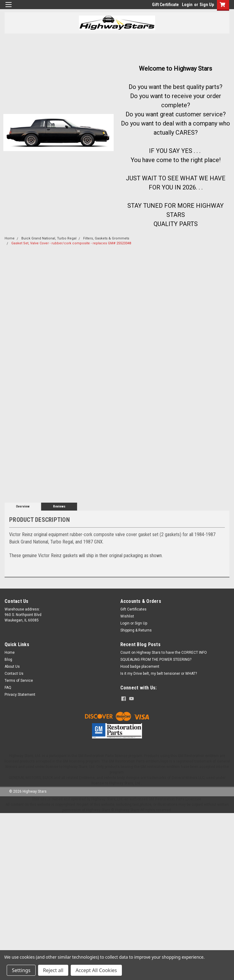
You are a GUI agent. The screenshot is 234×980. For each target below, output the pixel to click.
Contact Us (14, 674)
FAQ (8, 688)
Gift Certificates (133, 609)
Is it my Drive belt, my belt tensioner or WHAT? (159, 674)
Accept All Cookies (96, 970)
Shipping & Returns (136, 630)
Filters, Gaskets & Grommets (106, 238)
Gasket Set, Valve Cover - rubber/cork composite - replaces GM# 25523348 (71, 243)
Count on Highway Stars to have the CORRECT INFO (164, 653)
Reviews (59, 506)
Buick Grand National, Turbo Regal (49, 238)
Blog (8, 660)
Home (10, 238)
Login (187, 5)
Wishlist (127, 616)
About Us (12, 667)
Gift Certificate (165, 5)
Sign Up (207, 5)
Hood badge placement (140, 667)
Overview (23, 506)
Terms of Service (19, 681)
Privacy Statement (20, 695)
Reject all (53, 970)
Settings (21, 970)
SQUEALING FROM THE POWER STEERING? (156, 660)
